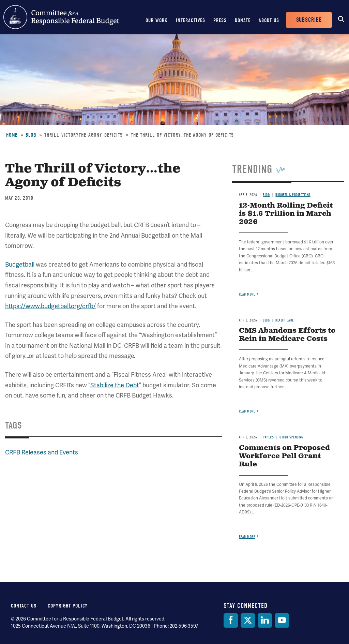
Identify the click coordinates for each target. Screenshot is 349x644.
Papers (268, 437)
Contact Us (24, 606)
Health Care (285, 320)
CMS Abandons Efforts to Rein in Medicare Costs (287, 335)
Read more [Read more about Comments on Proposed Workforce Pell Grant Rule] (247, 537)
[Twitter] (248, 620)
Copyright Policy (68, 606)
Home (12, 135)
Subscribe (309, 20)
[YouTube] (282, 620)
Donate (243, 20)
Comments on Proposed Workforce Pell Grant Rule (284, 456)
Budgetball (20, 264)
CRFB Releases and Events (42, 452)
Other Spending (291, 437)
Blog (31, 135)
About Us (269, 20)
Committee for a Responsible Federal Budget (61, 17)
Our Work (157, 20)
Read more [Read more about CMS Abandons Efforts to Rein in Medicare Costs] (247, 411)
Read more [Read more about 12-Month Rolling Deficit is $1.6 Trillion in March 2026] (247, 294)
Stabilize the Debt (115, 385)
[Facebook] (231, 620)
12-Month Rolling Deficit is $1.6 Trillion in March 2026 (286, 214)
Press (220, 20)
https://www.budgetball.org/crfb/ (50, 306)
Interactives (191, 20)
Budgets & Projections (293, 195)
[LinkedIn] (265, 620)
